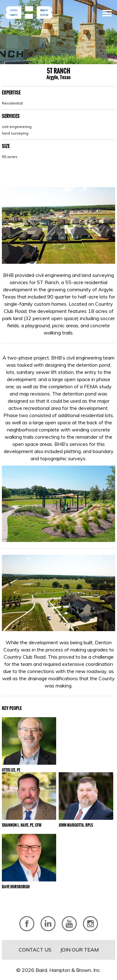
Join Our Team (79, 950)
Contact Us (35, 950)
